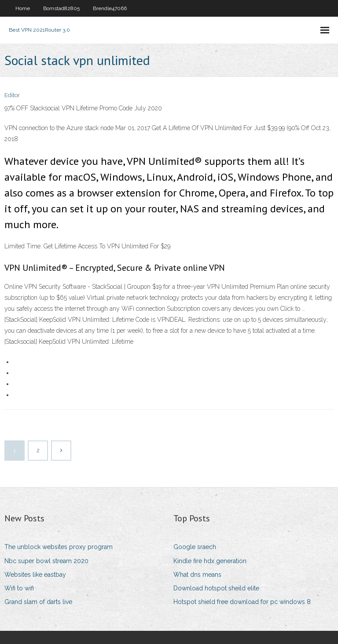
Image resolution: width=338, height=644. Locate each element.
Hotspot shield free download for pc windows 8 (242, 602)
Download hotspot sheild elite (216, 588)
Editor (12, 95)
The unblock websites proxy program (59, 547)
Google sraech (195, 547)
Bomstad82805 (61, 8)
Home (23, 8)
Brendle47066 (110, 8)
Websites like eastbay (35, 575)
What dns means (197, 575)
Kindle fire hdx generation (210, 561)
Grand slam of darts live (38, 602)
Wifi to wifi (19, 588)
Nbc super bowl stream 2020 (46, 561)
